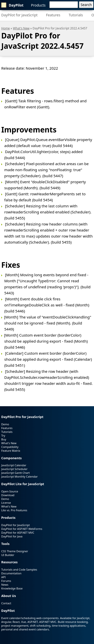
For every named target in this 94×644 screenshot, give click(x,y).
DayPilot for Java (12, 536)
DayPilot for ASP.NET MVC (18, 533)
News (5, 585)
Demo (5, 424)
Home (6, 28)
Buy (4, 439)
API (3, 577)
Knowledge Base (12, 588)
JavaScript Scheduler (14, 469)
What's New (21, 28)
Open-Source (10, 491)
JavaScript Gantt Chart (15, 473)
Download (8, 495)
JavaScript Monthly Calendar (19, 476)
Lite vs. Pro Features (14, 510)
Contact (6, 603)
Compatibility (10, 447)
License (6, 503)
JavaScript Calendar (14, 465)
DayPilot (12, 5)
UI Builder (8, 555)
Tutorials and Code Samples (19, 569)
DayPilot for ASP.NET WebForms (22, 529)
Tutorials (76, 15)
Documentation (11, 573)
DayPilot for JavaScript (19, 15)
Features (53, 15)
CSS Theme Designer (15, 551)
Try (3, 435)
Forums (6, 581)
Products (38, 5)
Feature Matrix (11, 451)
